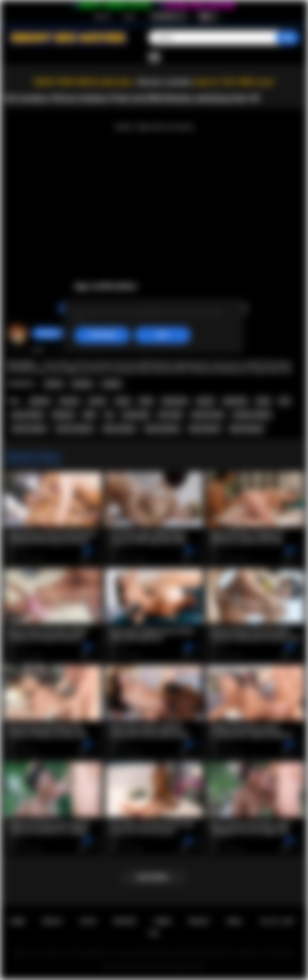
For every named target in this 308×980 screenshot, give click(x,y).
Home (17, 921)
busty (263, 401)
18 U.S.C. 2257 (277, 921)
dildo (89, 415)
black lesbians (246, 429)
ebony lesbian (119, 429)
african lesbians (75, 429)
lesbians (40, 401)
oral (284, 401)
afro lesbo (170, 415)
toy (109, 415)
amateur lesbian (252, 415)
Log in (129, 16)
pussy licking (27, 415)
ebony (123, 401)
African (54, 384)
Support (125, 921)
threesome (175, 401)
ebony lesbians (162, 429)
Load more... (154, 877)
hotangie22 (50, 333)
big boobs (235, 401)
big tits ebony (208, 415)
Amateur (82, 384)
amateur (70, 401)
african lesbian (29, 429)
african (97, 401)
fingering (63, 415)
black (146, 401)
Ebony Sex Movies (146, 966)
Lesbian (111, 384)
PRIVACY (199, 921)
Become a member (165, 82)
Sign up (102, 16)
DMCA (234, 921)
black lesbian (205, 429)
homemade (136, 415)
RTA (154, 933)
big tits (206, 401)
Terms (163, 921)
